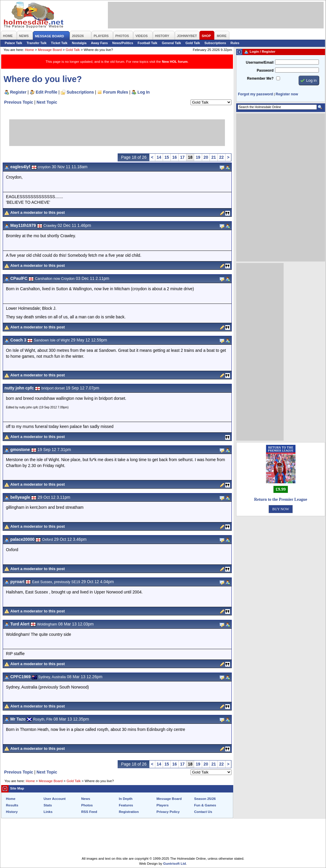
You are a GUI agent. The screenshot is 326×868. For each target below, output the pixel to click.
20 (206, 157)
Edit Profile (47, 92)
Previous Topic (19, 102)
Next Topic (47, 102)
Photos (87, 805)
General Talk (171, 43)
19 (198, 157)
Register (18, 92)
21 (214, 157)
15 (167, 157)
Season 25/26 (205, 799)
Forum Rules (116, 92)
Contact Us (203, 812)
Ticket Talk (59, 43)
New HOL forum (175, 62)
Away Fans (99, 43)
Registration (129, 812)
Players (163, 805)
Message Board (50, 50)
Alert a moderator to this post (38, 212)
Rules (235, 43)
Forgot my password (255, 94)
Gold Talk (193, 43)
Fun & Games (205, 805)
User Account (55, 799)
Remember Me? (260, 78)
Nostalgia (79, 43)
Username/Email (260, 62)
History (12, 812)
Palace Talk (13, 43)
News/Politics (123, 43)
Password (265, 70)
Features (126, 805)
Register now (287, 94)
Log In (144, 92)
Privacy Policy (168, 812)
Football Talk (147, 43)
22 (222, 157)
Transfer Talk (37, 43)
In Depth (126, 799)
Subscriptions (215, 43)
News (86, 799)
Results (12, 805)
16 (174, 157)
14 (159, 157)
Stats (48, 805)
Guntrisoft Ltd (175, 864)
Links (48, 812)
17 (182, 157)
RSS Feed (89, 812)
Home (29, 50)
